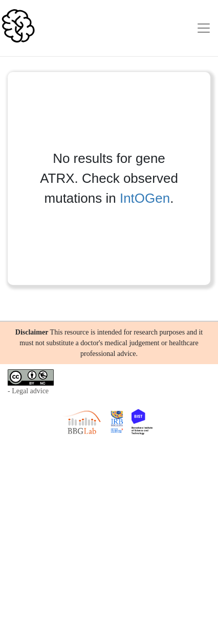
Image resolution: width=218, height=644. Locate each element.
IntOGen (145, 198)
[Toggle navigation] (204, 28)
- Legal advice (28, 391)
